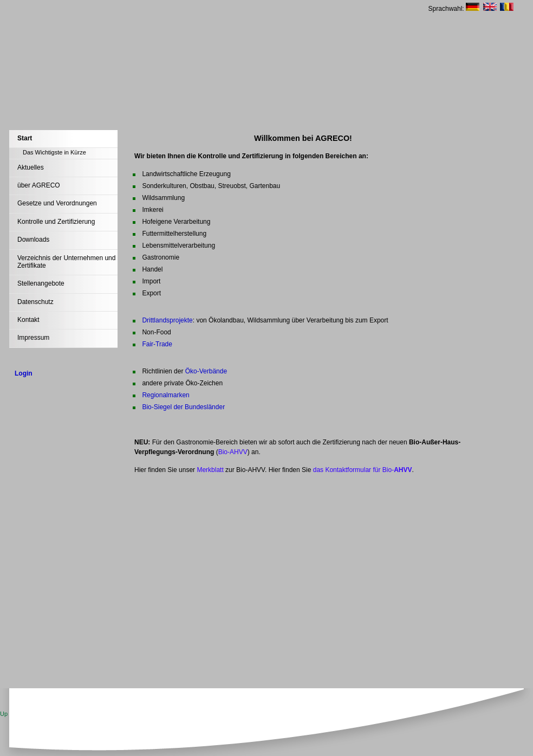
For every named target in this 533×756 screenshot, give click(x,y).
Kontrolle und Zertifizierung (56, 222)
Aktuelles (31, 167)
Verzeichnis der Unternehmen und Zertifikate (66, 262)
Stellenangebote (41, 283)
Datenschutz (35, 302)
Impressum (33, 338)
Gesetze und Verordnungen (57, 203)
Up (4, 714)
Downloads (33, 240)
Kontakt (28, 320)
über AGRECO (39, 185)
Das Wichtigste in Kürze (54, 152)
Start (25, 138)
